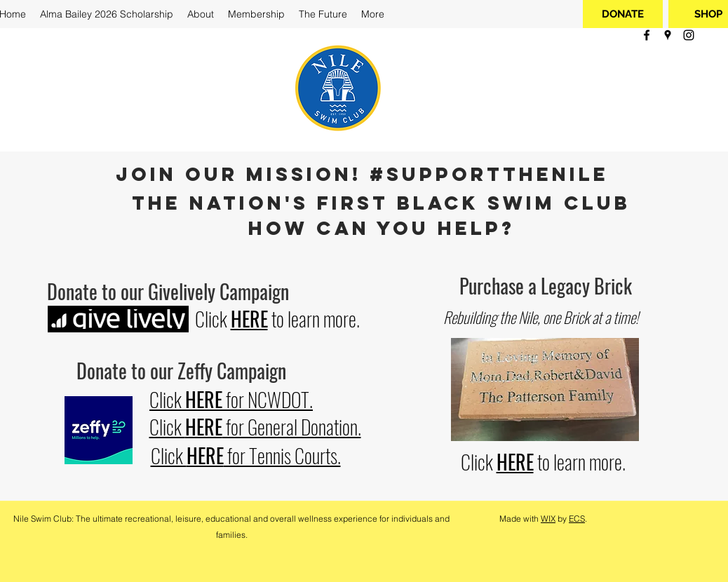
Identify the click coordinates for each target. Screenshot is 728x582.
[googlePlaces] (668, 35)
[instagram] (689, 35)
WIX (548, 519)
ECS (577, 519)
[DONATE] (623, 14)
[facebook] (647, 35)
